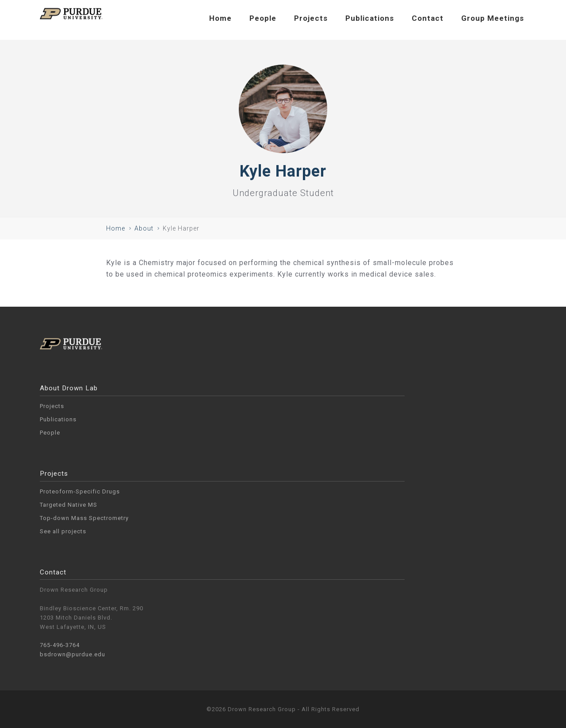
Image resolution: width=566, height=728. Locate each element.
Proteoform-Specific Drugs (80, 491)
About (144, 228)
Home (220, 18)
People (263, 18)
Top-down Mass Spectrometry (84, 518)
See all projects (63, 531)
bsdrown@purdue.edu (73, 654)
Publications (370, 18)
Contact (428, 18)
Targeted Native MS (69, 505)
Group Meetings (493, 18)
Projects (311, 18)
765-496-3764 (60, 645)
